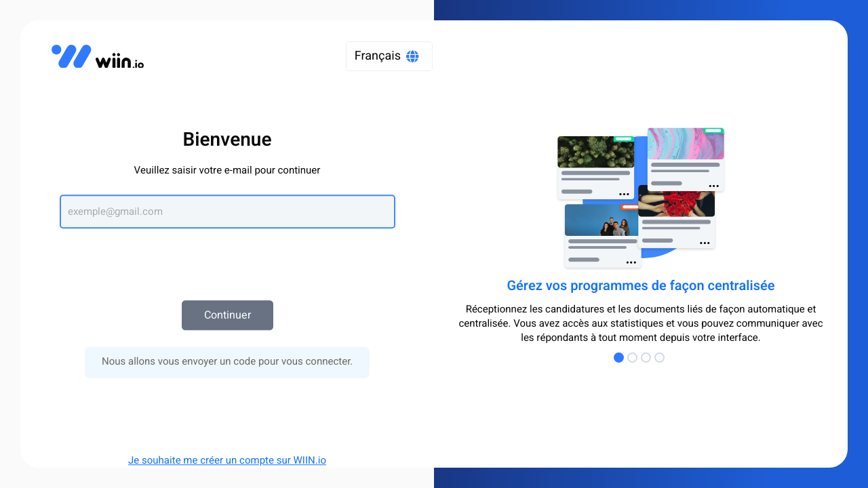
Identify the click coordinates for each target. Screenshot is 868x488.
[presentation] (227, 258)
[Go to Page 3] (648, 358)
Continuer (228, 315)
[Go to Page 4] (661, 358)
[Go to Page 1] (620, 358)
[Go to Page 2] (634, 358)
